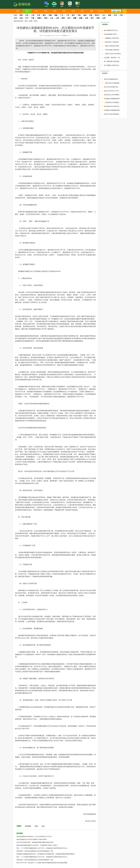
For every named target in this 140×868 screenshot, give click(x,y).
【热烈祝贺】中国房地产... (112, 42)
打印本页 (64, 36)
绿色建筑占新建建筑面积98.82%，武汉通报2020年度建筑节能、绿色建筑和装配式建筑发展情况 (45, 854)
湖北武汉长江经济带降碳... (112, 95)
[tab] (105, 24)
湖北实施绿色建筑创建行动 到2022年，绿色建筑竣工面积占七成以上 (37, 845)
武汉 (43, 826)
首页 (18, 11)
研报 (55, 11)
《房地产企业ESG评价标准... (113, 54)
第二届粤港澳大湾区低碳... (112, 61)
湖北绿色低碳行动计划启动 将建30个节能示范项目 (32, 839)
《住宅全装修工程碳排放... (112, 50)
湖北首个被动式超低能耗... (112, 114)
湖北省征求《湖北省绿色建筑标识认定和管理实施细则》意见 (35, 851)
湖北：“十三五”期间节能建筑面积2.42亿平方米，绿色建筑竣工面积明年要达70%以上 (42, 848)
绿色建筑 (28, 826)
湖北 (35, 21)
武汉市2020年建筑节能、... (112, 87)
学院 (45, 11)
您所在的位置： (19, 21)
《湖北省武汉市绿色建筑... (112, 102)
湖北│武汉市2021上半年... (112, 91)
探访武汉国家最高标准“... (112, 79)
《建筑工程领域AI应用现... (112, 46)
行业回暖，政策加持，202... (113, 58)
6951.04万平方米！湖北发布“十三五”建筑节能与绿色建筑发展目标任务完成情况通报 (42, 863)
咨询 (73, 11)
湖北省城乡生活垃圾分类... (112, 106)
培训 (64, 11)
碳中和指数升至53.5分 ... (112, 30)
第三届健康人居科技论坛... (112, 65)
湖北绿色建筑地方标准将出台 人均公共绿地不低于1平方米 (34, 836)
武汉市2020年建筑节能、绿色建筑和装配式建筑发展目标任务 (35, 842)
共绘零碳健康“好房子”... (111, 34)
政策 (27, 11)
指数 (92, 11)
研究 (82, 11)
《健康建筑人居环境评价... (112, 38)
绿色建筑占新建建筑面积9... (112, 99)
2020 (36, 826)
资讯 (36, 11)
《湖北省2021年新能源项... (112, 83)
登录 (114, 11)
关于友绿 (101, 11)
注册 (118, 11)
